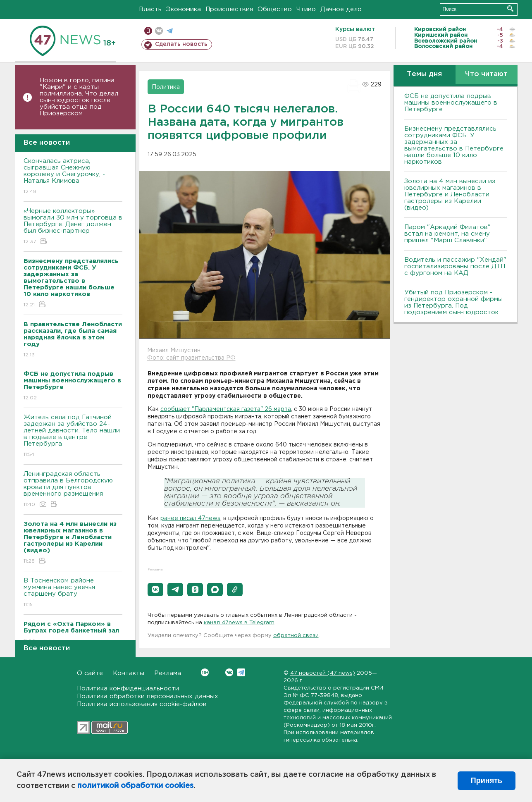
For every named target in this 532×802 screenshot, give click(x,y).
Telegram (241, 672)
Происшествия (229, 9)
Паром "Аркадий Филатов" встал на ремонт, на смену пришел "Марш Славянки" (447, 234)
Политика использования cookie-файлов (142, 704)
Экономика (184, 9)
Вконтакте (205, 672)
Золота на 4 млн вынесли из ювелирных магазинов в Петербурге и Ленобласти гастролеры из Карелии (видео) (450, 195)
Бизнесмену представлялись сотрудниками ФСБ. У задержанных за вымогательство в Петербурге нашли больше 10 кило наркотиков (454, 145)
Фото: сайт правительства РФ (191, 358)
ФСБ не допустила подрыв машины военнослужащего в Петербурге (451, 103)
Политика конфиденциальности (128, 689)
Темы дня (424, 74)
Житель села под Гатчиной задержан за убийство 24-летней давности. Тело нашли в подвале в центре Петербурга (73, 436)
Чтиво (306, 9)
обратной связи (296, 636)
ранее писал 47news (190, 518)
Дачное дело (341, 9)
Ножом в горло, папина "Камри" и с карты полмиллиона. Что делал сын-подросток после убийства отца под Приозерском (79, 97)
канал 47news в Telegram (239, 623)
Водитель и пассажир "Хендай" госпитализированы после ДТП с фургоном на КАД (455, 266)
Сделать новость (181, 44)
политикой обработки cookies (135, 786)
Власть (150, 9)
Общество (275, 9)
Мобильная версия (148, 31)
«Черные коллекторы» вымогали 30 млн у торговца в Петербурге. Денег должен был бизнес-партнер (73, 227)
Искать (510, 8)
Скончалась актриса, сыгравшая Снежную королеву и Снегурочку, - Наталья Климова (73, 177)
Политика (166, 87)
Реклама (168, 673)
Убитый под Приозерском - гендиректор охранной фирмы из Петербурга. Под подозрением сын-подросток (453, 302)
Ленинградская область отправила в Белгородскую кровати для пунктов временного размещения (73, 490)
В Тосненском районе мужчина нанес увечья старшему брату (73, 593)
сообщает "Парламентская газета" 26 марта (226, 409)
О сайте (90, 673)
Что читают (486, 74)
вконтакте (159, 31)
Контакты (129, 673)
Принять (487, 781)
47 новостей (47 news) (323, 673)
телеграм (170, 31)
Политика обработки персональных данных (148, 696)
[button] (155, 590)
